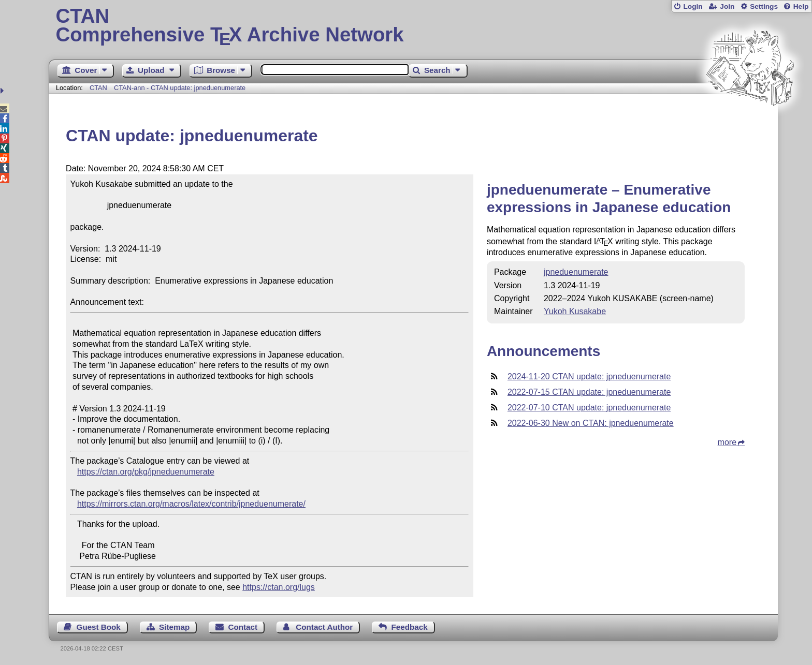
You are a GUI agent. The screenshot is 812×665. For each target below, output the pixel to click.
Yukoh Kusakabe (575, 311)
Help (801, 6)
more (727, 442)
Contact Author (324, 627)
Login (693, 6)
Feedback (410, 627)
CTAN (98, 88)
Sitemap (174, 627)
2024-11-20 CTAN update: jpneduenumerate (589, 376)
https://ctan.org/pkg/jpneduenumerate (146, 472)
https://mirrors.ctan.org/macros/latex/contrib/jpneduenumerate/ (191, 504)
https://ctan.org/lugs (279, 587)
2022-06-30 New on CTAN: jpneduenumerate (591, 423)
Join (727, 6)
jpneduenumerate (576, 272)
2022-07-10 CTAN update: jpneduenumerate (589, 408)
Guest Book (99, 627)
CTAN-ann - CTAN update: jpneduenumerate (180, 88)
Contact (243, 627)
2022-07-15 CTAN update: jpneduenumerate (589, 392)
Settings (764, 6)
